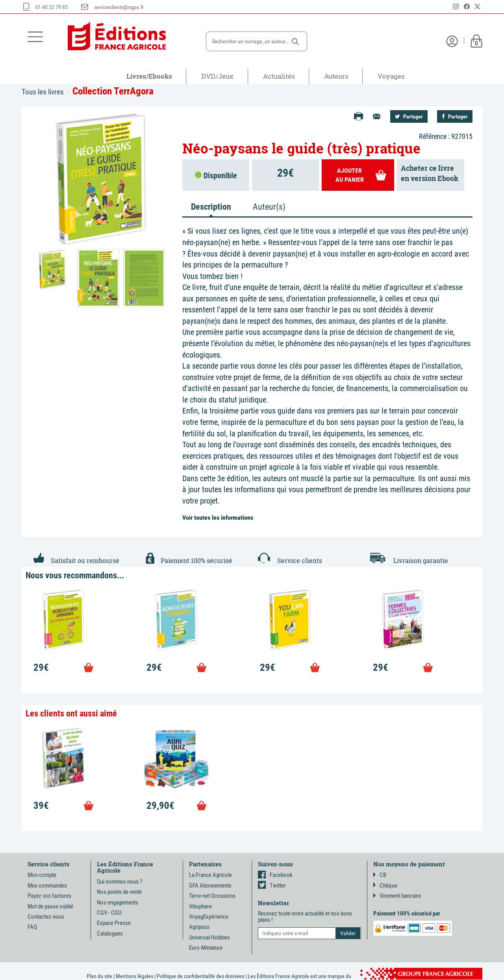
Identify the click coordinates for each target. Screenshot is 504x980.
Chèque (385, 886)
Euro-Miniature (206, 948)
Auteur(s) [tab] (269, 207)
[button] (295, 42)
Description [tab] (211, 207)
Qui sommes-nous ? (120, 882)
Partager (409, 116)
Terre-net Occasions (212, 896)
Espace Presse (114, 923)
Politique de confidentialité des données (200, 976)
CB (380, 875)
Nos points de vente (119, 892)
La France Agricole (210, 875)
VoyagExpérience (209, 917)
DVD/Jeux (217, 76)
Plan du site (99, 976)
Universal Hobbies (209, 938)
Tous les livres (43, 92)
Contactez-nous (46, 917)
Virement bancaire (397, 896)
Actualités (279, 76)
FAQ (32, 927)
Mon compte (42, 875)
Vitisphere (200, 906)
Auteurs (336, 76)
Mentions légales (134, 976)
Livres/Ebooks (149, 76)
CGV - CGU (109, 913)
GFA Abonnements (210, 886)
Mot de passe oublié (50, 906)
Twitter (272, 886)
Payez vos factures (49, 896)
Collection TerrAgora (113, 91)
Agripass (199, 927)
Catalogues (110, 934)
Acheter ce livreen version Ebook (430, 173)
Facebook (275, 875)
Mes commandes (47, 886)
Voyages (391, 76)
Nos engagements (118, 902)
